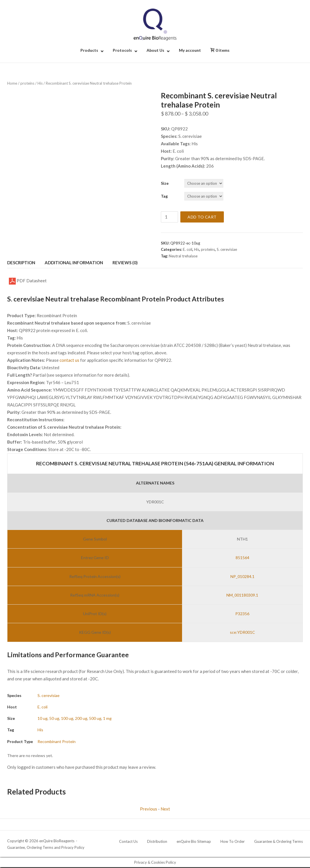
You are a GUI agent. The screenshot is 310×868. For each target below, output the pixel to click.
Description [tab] (21, 263)
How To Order (233, 841)
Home (12, 83)
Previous (149, 809)
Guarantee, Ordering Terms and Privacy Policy (46, 847)
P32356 (242, 614)
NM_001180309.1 (242, 595)
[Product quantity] (169, 217)
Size (165, 183)
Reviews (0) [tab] (125, 263)
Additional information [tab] (74, 263)
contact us (69, 360)
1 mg (107, 718)
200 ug (81, 718)
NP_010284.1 (242, 576)
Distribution (157, 841)
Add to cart (202, 217)
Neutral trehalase (183, 256)
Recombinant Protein (57, 741)
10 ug (43, 718)
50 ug (54, 718)
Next (165, 809)
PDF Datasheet (28, 281)
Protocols (122, 50)
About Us (155, 50)
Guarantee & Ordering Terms (279, 841)
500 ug (95, 718)
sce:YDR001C (242, 632)
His (40, 83)
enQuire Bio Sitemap (194, 841)
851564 (242, 558)
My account (190, 50)
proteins (27, 83)
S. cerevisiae (227, 249)
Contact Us (128, 841)
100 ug (67, 718)
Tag (164, 196)
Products (89, 50)
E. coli (188, 249)
